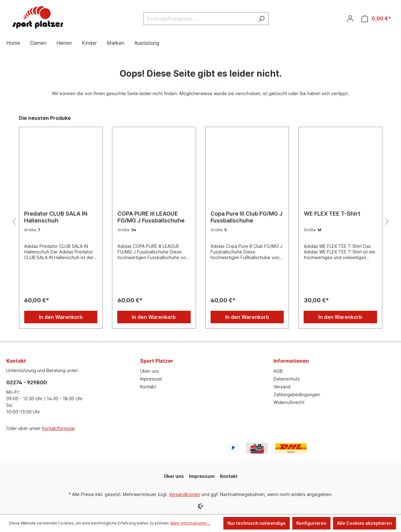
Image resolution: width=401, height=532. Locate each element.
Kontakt (148, 387)
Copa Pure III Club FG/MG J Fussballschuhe (247, 217)
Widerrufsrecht (289, 402)
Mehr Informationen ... (190, 523)
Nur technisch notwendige (257, 523)
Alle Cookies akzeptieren (365, 523)
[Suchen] (261, 19)
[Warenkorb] (376, 19)
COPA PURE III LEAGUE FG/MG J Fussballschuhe (151, 217)
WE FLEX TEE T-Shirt (332, 214)
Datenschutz (287, 379)
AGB (278, 371)
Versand (282, 387)
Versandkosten (185, 494)
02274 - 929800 (26, 382)
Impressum (151, 379)
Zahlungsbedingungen (297, 394)
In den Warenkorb (61, 317)
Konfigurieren (311, 523)
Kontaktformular (58, 428)
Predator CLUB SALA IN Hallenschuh (56, 217)
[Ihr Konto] (350, 18)
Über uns (149, 371)
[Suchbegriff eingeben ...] (199, 19)
